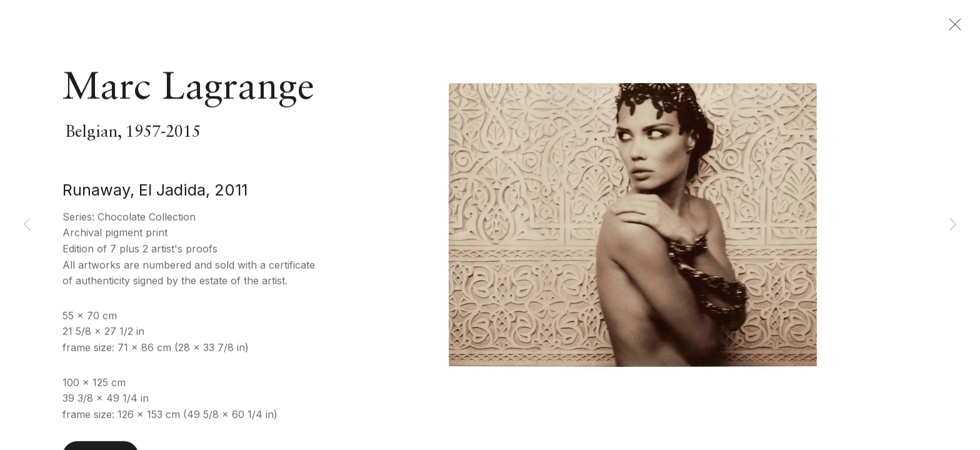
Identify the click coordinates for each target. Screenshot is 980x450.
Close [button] (954, 28)
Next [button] (953, 225)
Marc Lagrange (188, 92)
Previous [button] (27, 225)
